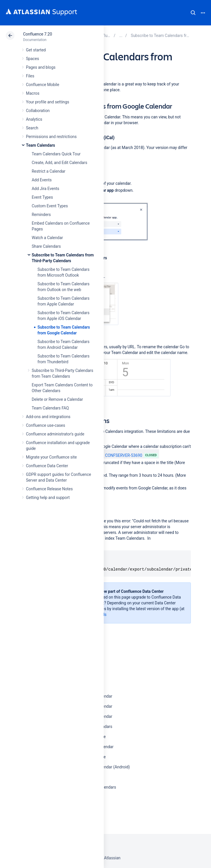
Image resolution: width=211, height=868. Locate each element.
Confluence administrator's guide (55, 434)
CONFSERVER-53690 (120, 455)
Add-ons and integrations (48, 417)
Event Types (42, 197)
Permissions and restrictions (51, 137)
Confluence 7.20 (37, 34)
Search (193, 13)
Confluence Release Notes (49, 489)
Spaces (32, 59)
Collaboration (38, 111)
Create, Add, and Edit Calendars (60, 163)
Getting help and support (48, 498)
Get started (36, 50)
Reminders (41, 215)
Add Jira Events (45, 189)
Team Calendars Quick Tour (56, 154)
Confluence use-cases (46, 425)
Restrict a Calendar (49, 171)
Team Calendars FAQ (50, 408)
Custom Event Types (50, 206)
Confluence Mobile (43, 85)
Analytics (34, 119)
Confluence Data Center (47, 466)
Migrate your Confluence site (51, 457)
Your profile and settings (48, 102)
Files (30, 76)
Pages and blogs (41, 67)
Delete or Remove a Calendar (57, 399)
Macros (33, 93)
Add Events (42, 180)
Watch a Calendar (47, 238)
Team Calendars (40, 145)
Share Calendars (46, 246)
